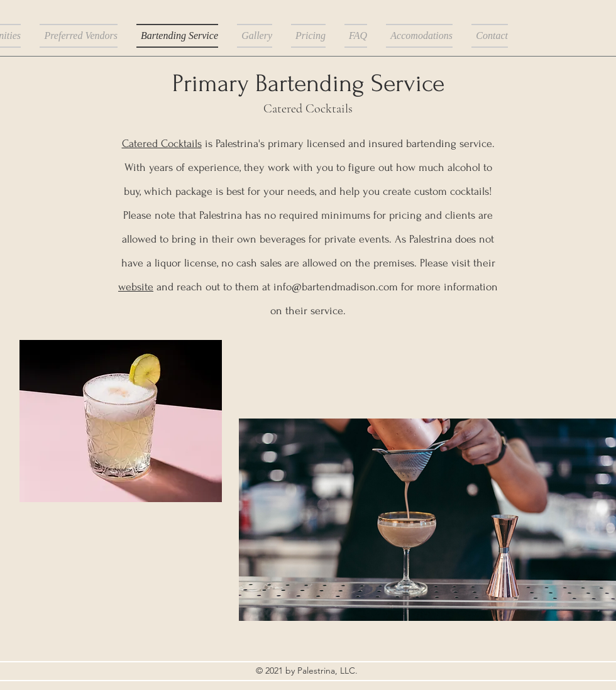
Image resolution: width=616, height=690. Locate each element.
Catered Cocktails (162, 144)
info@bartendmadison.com (336, 287)
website (136, 287)
